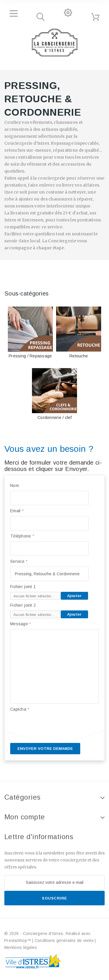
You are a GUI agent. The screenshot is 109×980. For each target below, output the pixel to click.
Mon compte (25, 817)
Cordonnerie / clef (54, 418)
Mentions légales (21, 947)
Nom (15, 485)
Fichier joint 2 (23, 605)
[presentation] (54, 726)
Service (19, 561)
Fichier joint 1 (23, 587)
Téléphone (22, 536)
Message (21, 624)
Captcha (20, 709)
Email (17, 511)
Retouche (79, 356)
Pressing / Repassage (30, 356)
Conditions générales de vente (64, 940)
